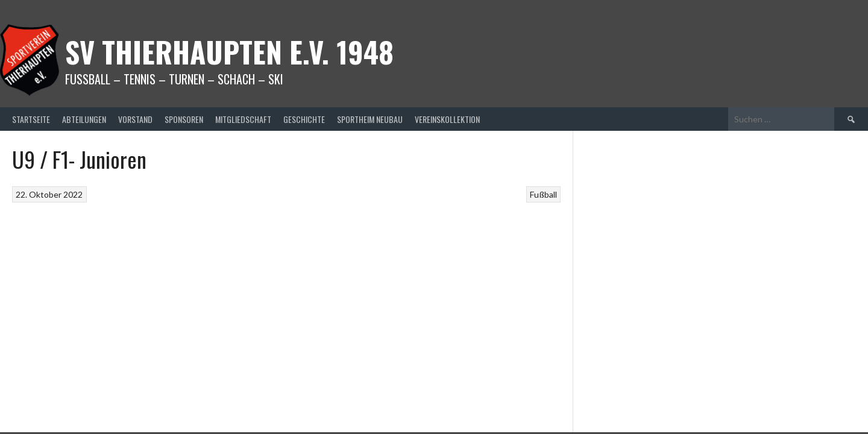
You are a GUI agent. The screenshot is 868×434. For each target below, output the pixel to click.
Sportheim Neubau (370, 119)
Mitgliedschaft (243, 119)
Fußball (543, 194)
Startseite (31, 119)
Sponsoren (184, 119)
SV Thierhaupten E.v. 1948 (229, 52)
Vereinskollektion (447, 119)
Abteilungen (84, 119)
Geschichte (304, 119)
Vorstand (135, 119)
